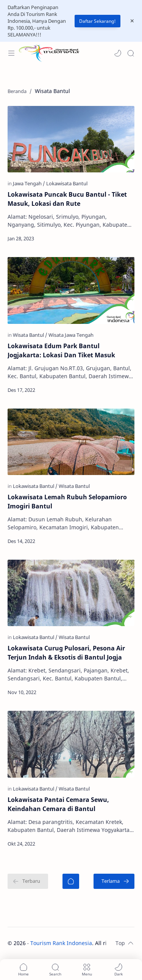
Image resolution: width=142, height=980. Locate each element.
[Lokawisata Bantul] (67, 183)
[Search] (131, 53)
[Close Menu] (132, 21)
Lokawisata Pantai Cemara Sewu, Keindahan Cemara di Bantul (58, 804)
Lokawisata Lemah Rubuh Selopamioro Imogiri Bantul (67, 502)
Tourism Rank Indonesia (61, 943)
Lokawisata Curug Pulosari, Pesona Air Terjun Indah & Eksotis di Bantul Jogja (66, 653)
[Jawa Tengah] (29, 183)
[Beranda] (71, 881)
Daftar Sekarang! (98, 21)
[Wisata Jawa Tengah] (71, 335)
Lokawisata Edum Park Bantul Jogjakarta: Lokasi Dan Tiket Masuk (61, 350)
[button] (118, 53)
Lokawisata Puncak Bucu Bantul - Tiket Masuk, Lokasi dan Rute (67, 199)
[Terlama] (114, 881)
